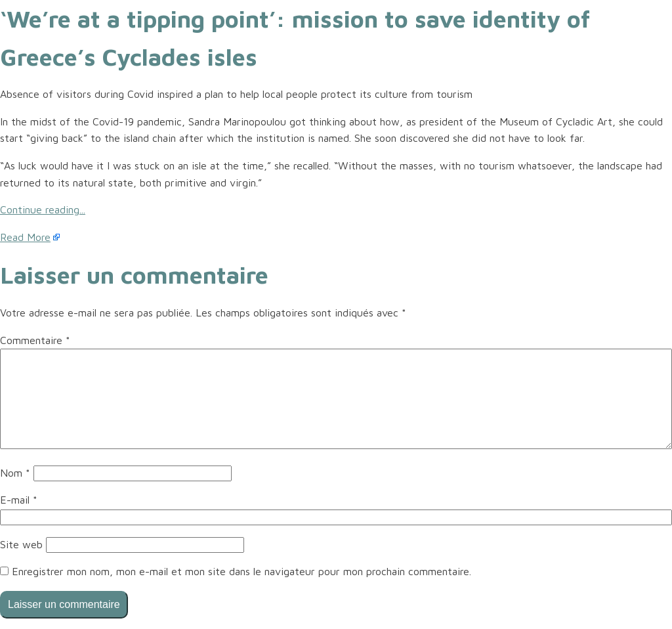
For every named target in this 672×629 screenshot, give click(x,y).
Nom (15, 473)
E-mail (19, 500)
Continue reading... (43, 209)
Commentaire (35, 340)
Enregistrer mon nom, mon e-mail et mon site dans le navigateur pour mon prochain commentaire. (241, 571)
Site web (21, 544)
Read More (25, 237)
